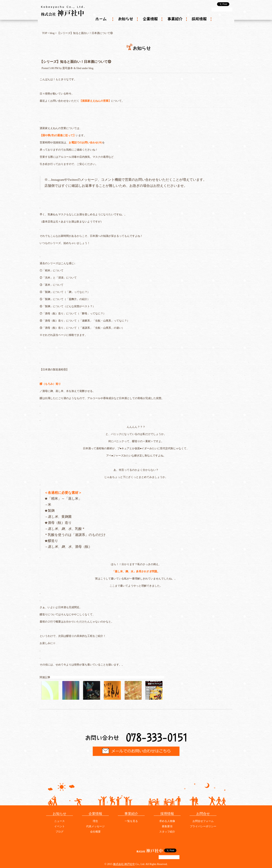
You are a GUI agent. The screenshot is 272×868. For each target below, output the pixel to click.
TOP (45, 33)
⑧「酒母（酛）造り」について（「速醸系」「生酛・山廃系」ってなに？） (85, 321)
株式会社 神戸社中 (124, 864)
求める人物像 (167, 821)
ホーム (101, 19)
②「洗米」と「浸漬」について (58, 278)
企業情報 (150, 19)
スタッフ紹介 (167, 832)
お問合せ (203, 814)
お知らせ (126, 19)
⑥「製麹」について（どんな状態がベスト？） (67, 306)
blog (52, 33)
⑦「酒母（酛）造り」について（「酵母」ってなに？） (73, 314)
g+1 (222, 10)
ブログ (59, 832)
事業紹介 (175, 19)
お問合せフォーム (203, 821)
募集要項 (167, 826)
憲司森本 (68, 68)
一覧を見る (131, 821)
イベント (59, 826)
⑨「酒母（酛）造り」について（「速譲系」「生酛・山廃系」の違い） (82, 328)
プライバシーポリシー (203, 826)
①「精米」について (52, 270)
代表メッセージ (95, 826)
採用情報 (199, 19)
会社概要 (95, 832)
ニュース (59, 821)
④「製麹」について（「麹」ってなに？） (65, 292)
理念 (95, 821)
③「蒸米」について (52, 285)
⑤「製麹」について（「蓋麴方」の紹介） (65, 299)
